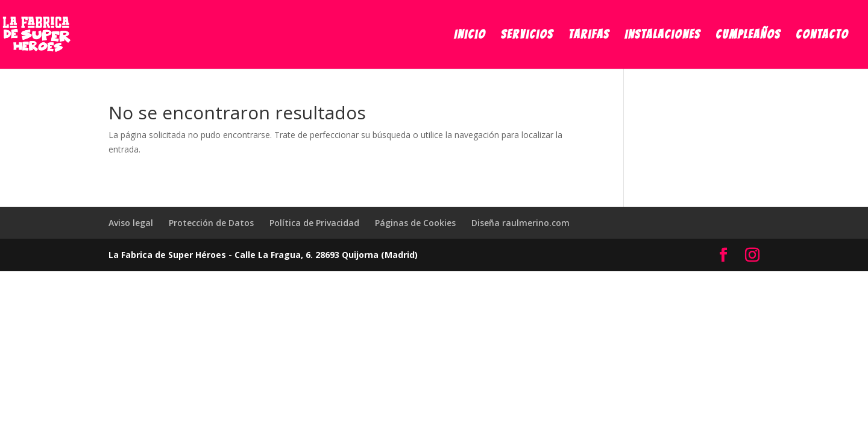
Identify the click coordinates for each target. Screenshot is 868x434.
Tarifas (589, 36)
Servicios (527, 36)
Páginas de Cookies (415, 223)
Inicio (470, 36)
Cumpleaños (748, 36)
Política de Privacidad (314, 223)
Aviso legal (131, 223)
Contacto (822, 36)
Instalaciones (662, 36)
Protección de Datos (211, 223)
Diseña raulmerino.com (520, 223)
